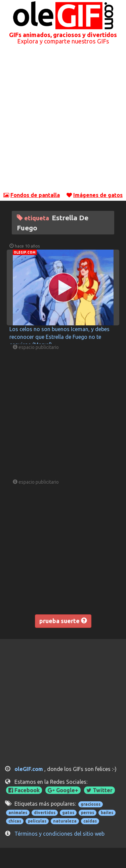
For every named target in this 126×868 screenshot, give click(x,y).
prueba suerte (63, 621)
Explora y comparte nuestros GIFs (63, 41)
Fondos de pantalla (35, 195)
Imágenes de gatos (98, 195)
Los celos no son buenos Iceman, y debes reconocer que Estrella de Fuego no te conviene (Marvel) (59, 337)
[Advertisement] (63, 121)
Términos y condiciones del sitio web (59, 834)
